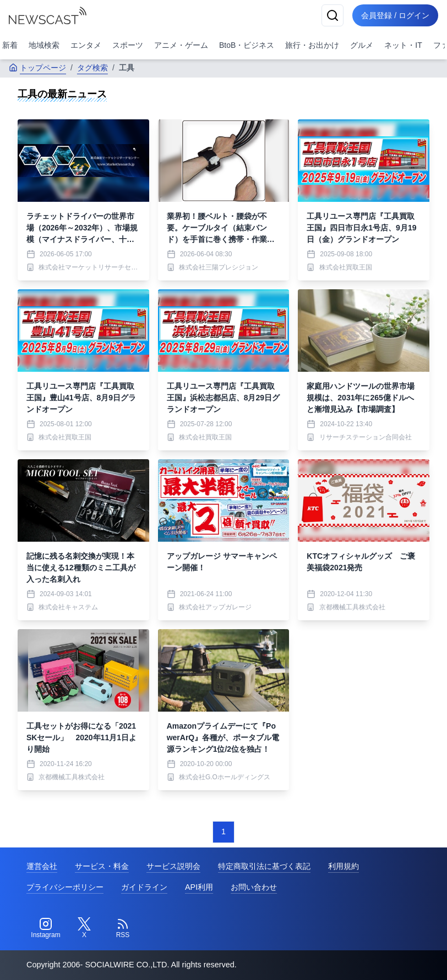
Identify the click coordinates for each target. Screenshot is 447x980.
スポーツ (128, 45)
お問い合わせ (254, 887)
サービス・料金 (102, 866)
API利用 (199, 887)
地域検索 (44, 45)
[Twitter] (84, 928)
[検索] (332, 15)
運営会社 (42, 866)
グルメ (362, 45)
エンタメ (86, 45)
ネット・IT (403, 45)
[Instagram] (46, 928)
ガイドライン (144, 887)
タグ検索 (92, 68)
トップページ (37, 68)
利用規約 (344, 866)
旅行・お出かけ (312, 45)
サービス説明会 (173, 866)
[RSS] (123, 928)
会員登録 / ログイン (395, 15)
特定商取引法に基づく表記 (264, 866)
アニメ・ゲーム (181, 45)
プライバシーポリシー (65, 887)
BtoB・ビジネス (247, 45)
